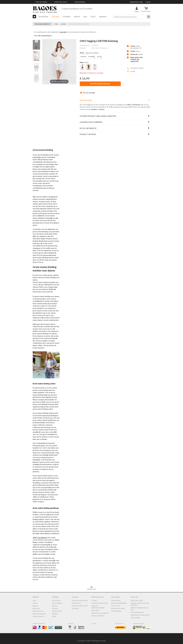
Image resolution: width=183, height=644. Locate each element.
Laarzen (67, 17)
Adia (34, 598)
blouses (55, 606)
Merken (103, 17)
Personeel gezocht (137, 610)
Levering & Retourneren (91, 120)
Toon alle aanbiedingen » (43, 36)
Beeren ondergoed (39, 611)
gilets (54, 614)
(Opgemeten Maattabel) (92, 53)
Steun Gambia (136, 615)
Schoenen (75, 606)
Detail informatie (88, 126)
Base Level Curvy (38, 609)
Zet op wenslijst (87, 90)
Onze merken (116, 598)
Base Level (36, 606)
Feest (93, 17)
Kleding (55, 17)
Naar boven (92, 586)
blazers (55, 603)
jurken (102, 107)
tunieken (94, 107)
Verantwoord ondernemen (140, 612)
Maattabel (95, 608)
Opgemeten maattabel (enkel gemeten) (98, 114)
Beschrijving (86, 98)
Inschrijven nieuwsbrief (99, 601)
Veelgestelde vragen (136, 2)
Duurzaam (43, 17)
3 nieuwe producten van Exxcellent (77, 9)
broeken (55, 611)
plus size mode (44, 289)
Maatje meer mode (118, 606)
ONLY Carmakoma (133, 102)
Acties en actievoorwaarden (98, 604)
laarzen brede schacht (80, 598)
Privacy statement (98, 613)
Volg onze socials (137, 598)
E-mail (133, 71)
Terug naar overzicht (42, 24)
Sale (85, 17)
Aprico (35, 601)
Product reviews (88, 132)
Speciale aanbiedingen (119, 601)
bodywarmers (57, 609)
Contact (148, 2)
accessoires (56, 598)
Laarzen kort (76, 601)
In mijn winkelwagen (100, 84)
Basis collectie (57, 601)
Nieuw (77, 17)
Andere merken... (39, 614)
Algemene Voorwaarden (100, 611)
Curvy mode (115, 603)
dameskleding (116, 609)
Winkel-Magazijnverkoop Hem (140, 606)
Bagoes (35, 603)
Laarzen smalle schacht (80, 603)
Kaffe (41, 285)
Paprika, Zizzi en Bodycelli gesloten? (140, 602)
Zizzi (34, 260)
